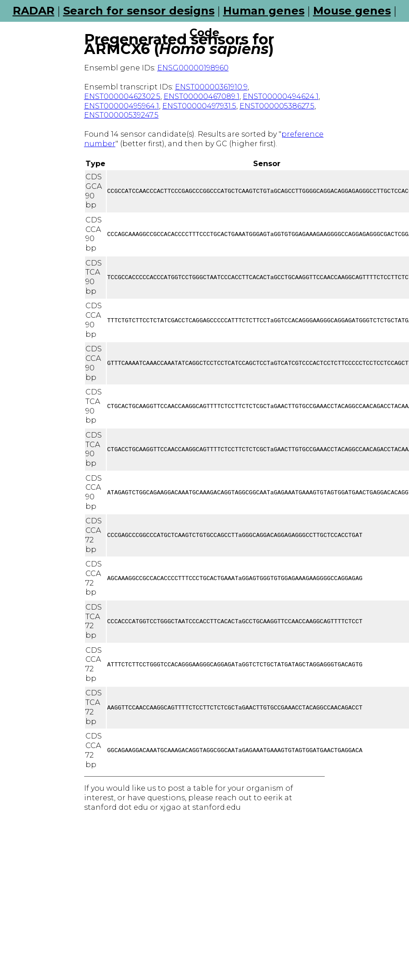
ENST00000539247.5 (121, 115)
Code (204, 32)
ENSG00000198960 (193, 68)
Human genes (264, 11)
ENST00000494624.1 (281, 96)
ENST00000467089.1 (202, 96)
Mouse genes (352, 11)
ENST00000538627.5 (277, 106)
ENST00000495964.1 (122, 106)
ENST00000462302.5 (122, 96)
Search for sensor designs (139, 11)
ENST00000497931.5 (199, 106)
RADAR (34, 11)
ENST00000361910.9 (211, 87)
